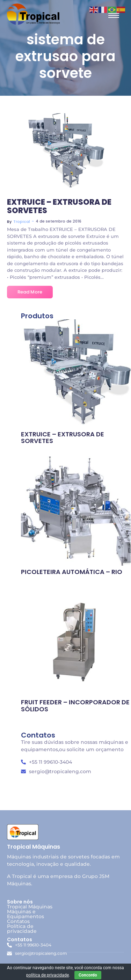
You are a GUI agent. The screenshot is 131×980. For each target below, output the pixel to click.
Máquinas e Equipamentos (26, 914)
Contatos (18, 921)
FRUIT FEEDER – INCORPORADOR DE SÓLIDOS (75, 706)
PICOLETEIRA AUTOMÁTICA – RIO (72, 572)
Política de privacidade (22, 929)
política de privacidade (48, 975)
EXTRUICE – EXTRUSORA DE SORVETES (59, 206)
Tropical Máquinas (30, 907)
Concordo (88, 975)
